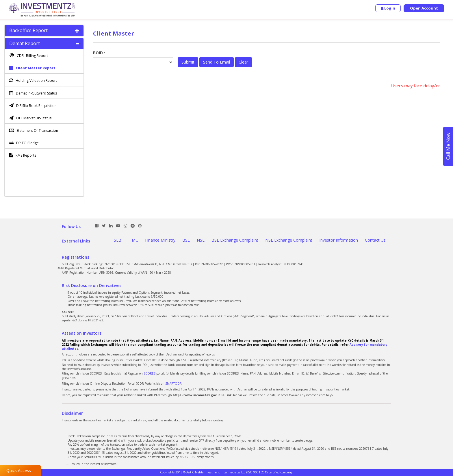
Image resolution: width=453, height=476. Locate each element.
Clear (243, 62)
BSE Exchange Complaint (235, 240)
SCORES (150, 373)
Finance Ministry (160, 240)
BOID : (99, 53)
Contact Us (375, 240)
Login (388, 8)
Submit (188, 62)
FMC (134, 240)
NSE (201, 240)
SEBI (118, 240)
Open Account (424, 8)
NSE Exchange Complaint (289, 240)
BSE (186, 240)
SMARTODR (173, 384)
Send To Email (217, 62)
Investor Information (339, 240)
